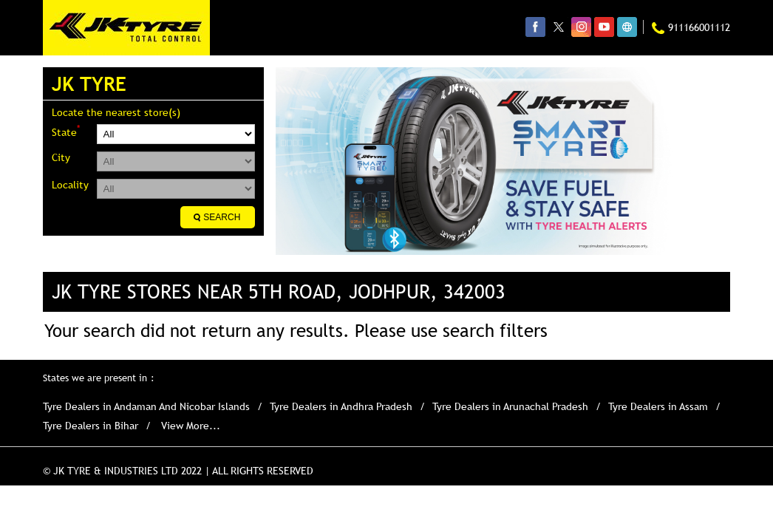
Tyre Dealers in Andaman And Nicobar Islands (146, 406)
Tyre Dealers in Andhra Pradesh (341, 406)
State (66, 131)
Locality (70, 185)
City (61, 157)
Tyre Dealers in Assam (658, 406)
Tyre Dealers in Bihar (91, 426)
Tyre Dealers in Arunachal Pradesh (510, 406)
